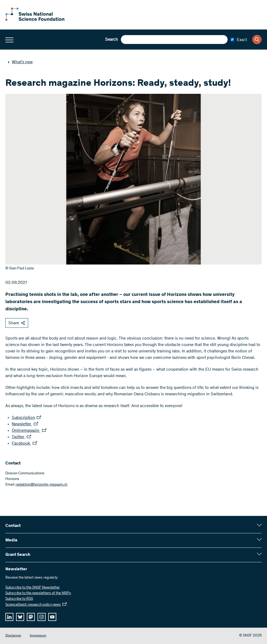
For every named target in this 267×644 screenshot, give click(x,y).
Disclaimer (13, 636)
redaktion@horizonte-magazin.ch (41, 485)
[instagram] (42, 617)
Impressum (38, 636)
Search (112, 40)
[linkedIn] (9, 617)
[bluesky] (20, 617)
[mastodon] (31, 617)
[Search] (257, 40)
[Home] (35, 20)
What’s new (20, 62)
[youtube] (52, 617)
